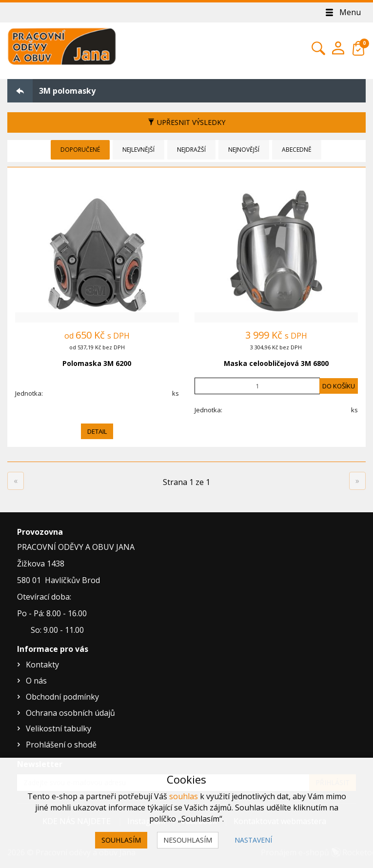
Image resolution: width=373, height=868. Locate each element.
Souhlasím (121, 840)
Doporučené (80, 150)
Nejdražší (191, 150)
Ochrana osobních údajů (70, 713)
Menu (343, 12)
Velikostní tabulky (59, 728)
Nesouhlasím (188, 840)
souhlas (184, 796)
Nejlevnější (138, 150)
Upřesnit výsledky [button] (186, 122)
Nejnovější (244, 150)
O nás (36, 681)
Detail (97, 431)
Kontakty (42, 665)
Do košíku (339, 386)
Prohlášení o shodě (61, 745)
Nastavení (253, 840)
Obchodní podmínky (62, 697)
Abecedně (297, 150)
